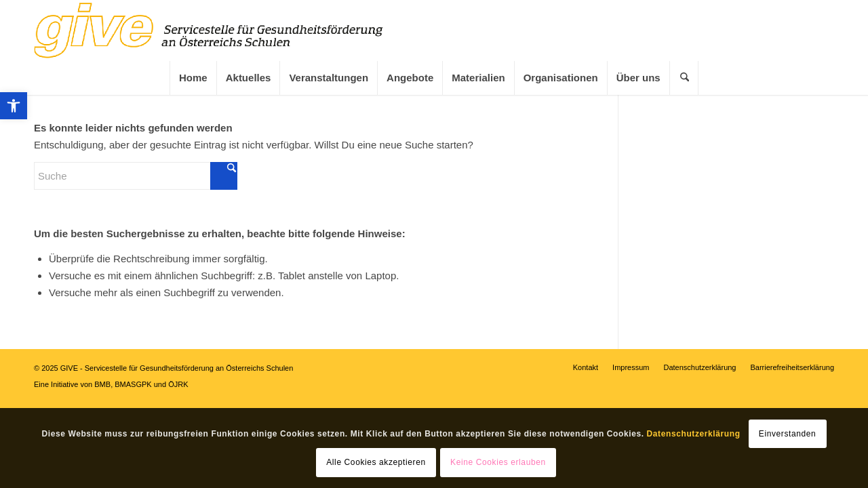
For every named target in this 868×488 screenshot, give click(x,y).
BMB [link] (102, 384)
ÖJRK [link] (178, 384)
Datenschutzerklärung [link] (694, 434)
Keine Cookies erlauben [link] (498, 462)
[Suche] (136, 176)
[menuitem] (193, 78)
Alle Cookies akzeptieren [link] (376, 462)
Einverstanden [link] (788, 434)
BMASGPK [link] (133, 384)
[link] (14, 106)
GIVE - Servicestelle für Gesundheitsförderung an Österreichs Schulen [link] (177, 368)
